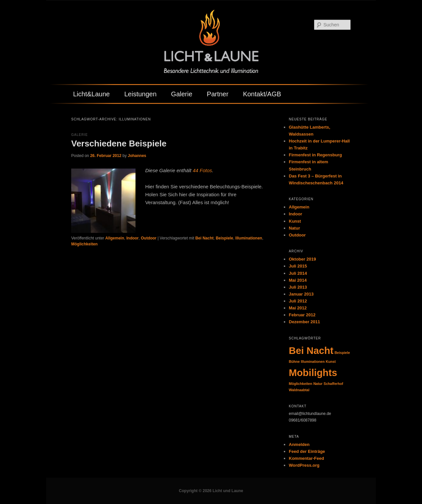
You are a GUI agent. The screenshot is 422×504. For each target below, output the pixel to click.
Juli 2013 (298, 287)
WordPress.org (304, 465)
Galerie (182, 94)
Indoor (132, 238)
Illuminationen (249, 238)
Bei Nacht (204, 238)
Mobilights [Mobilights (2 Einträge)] (313, 373)
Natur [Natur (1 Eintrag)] (318, 384)
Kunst (295, 221)
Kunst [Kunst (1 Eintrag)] (331, 362)
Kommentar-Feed (306, 458)
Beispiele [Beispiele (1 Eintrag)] (342, 353)
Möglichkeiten (84, 244)
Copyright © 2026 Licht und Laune (211, 491)
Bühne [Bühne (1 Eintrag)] (294, 362)
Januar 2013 (301, 294)
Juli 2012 (298, 301)
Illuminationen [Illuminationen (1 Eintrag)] (313, 362)
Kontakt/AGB (262, 94)
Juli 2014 (298, 273)
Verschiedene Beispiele (119, 143)
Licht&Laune (91, 94)
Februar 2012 (302, 315)
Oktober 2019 (302, 259)
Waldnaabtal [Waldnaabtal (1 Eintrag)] (299, 390)
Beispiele (224, 238)
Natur (294, 228)
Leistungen (140, 94)
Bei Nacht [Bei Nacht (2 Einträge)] (311, 350)
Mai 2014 (298, 280)
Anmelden (299, 444)
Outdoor (149, 238)
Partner (218, 94)
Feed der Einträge (307, 451)
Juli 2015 (298, 266)
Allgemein (115, 238)
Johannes (137, 156)
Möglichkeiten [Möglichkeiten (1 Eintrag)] (301, 384)
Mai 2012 (298, 308)
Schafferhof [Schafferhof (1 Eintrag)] (333, 384)
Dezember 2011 (304, 322)
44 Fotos (202, 170)
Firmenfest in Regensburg (315, 155)
